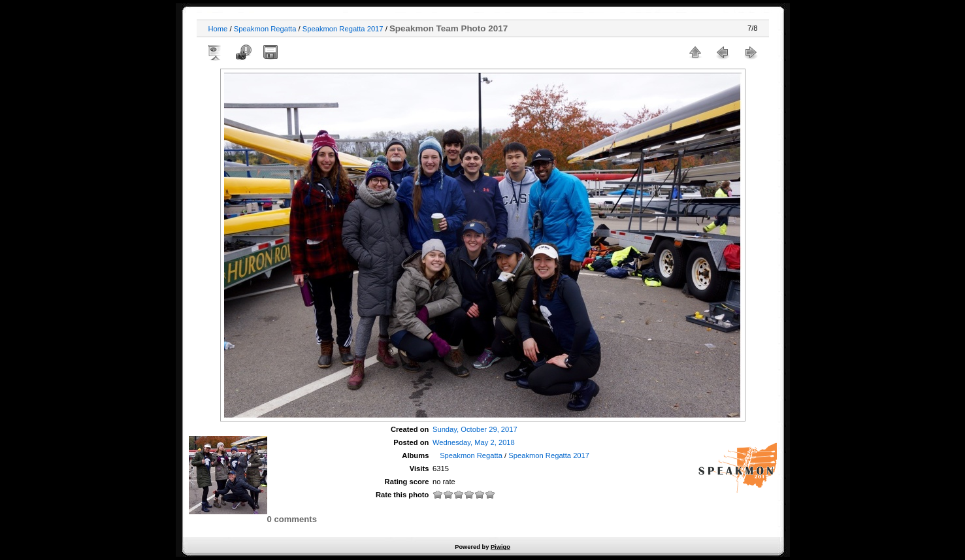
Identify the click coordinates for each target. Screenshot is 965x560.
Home (218, 29)
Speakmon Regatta (265, 29)
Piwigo (500, 547)
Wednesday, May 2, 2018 (474, 442)
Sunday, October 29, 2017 (475, 429)
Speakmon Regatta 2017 (343, 29)
